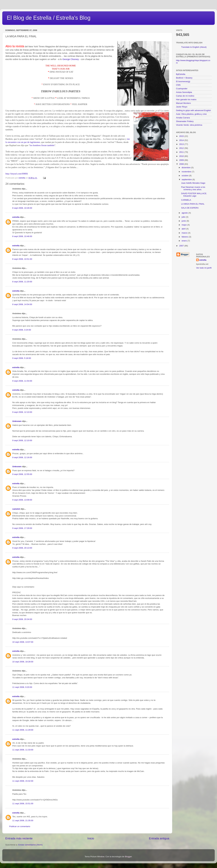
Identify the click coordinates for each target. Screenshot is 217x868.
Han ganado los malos (186, 99)
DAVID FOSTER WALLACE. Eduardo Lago (194, 195)
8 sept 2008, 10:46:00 (22, 236)
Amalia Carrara (183, 118)
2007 (182, 246)
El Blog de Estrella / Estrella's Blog (49, 18)
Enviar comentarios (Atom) (31, 845)
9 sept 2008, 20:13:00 (22, 548)
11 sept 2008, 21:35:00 (23, 820)
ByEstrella (181, 74)
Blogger (128, 857)
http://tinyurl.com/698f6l (17, 174)
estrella (16, 217)
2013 (182, 144)
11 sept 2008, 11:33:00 (23, 750)
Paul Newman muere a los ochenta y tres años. (193, 188)
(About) (203, 47)
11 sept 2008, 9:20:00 (22, 687)
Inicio (91, 838)
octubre (185, 176)
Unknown (17, 421)
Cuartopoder (182, 89)
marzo (185, 233)
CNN (178, 85)
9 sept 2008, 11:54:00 (22, 381)
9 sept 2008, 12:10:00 (22, 412)
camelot (16, 509)
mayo (184, 225)
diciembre (186, 168)
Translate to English (190, 47)
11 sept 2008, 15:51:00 (23, 804)
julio (184, 217)
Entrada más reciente (19, 838)
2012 (182, 148)
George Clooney (71, 59)
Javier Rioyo (182, 107)
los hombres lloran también (42, 145)
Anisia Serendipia (184, 92)
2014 (182, 140)
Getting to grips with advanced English (193, 110)
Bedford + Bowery (184, 78)
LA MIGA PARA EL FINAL (193, 204)
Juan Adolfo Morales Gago (193, 183)
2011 (182, 152)
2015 (182, 136)
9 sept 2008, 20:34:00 (22, 619)
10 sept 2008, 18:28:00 (23, 662)
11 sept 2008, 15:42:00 (23, 781)
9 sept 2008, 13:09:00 (22, 500)
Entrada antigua (159, 838)
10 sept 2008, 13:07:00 (23, 642)
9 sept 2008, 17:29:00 (22, 528)
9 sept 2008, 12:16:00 (22, 457)
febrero (185, 237)
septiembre (187, 179)
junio (184, 221)
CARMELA (186, 200)
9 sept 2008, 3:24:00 (22, 330)
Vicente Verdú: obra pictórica (189, 125)
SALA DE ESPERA (190, 208)
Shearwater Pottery (185, 121)
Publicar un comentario (20, 826)
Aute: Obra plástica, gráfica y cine (191, 114)
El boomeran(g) (183, 81)
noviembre (187, 172)
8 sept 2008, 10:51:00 (22, 259)
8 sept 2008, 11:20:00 (22, 282)
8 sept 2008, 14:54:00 (22, 304)
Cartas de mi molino (185, 96)
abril (184, 229)
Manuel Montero (183, 103)
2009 (182, 160)
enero (185, 241)
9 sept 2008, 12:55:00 (22, 474)
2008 (182, 164)
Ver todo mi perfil (204, 268)
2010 (182, 156)
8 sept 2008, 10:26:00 (22, 208)
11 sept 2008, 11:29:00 (23, 730)
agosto (185, 213)
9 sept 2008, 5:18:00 (22, 358)
